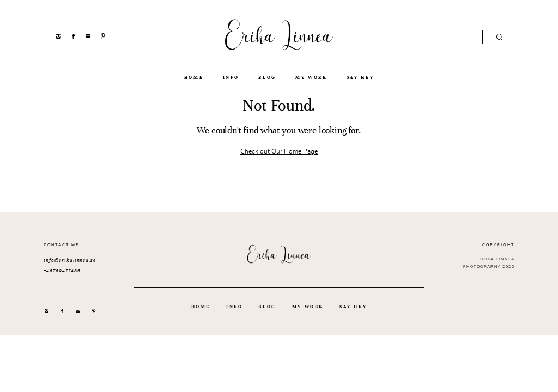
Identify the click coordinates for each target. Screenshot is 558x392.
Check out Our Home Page (279, 151)
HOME (194, 77)
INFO (231, 77)
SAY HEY (360, 77)
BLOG (267, 77)
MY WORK (311, 77)
